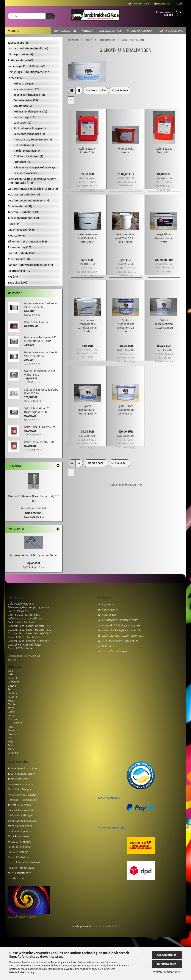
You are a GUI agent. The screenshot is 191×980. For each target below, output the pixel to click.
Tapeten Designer (18, 779)
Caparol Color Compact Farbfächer (28, 641)
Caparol (12, 678)
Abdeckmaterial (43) (20, 60)
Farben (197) (15, 78)
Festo (11, 745)
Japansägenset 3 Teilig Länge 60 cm (34, 555)
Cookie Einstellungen (114, 651)
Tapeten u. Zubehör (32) (23, 212)
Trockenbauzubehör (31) (23, 218)
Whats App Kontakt (141, 31)
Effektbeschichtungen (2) (28, 156)
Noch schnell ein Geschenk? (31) (28, 48)
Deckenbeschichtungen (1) (29, 134)
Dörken (12, 712)
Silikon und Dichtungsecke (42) (27, 242)
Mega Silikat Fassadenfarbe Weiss (164, 238)
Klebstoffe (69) (17, 236)
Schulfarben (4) (23, 106)
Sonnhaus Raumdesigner (23, 821)
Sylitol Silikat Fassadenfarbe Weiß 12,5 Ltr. (126, 410)
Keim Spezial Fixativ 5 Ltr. (164, 151)
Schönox (13, 753)
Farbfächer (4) (22, 162)
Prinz (11, 727)
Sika (10, 671)
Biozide (12, 660)
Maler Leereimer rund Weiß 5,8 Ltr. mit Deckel (126, 238)
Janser (12, 716)
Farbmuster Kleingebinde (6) (30, 112)
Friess (11, 701)
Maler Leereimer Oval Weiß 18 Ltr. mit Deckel (87, 238)
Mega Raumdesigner (20, 826)
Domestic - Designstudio (22, 800)
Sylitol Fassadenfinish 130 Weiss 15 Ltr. (164, 324)
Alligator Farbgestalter (21, 868)
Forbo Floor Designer (20, 789)
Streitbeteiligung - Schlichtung (120, 641)
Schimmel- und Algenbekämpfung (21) (36, 168)
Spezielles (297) (17, 283)
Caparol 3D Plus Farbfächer (24, 637)
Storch (12, 734)
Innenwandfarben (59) (26, 89)
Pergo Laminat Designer (22, 795)
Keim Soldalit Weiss (126, 151)
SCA (10, 738)
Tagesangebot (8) (19, 43)
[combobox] (96, 91)
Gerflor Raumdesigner (21, 816)
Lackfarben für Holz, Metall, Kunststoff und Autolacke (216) (32, 181)
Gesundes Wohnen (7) (26, 173)
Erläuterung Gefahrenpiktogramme (28, 607)
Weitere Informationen (167, 972)
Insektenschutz (17, 878)
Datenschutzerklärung (22, 972)
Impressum (109, 604)
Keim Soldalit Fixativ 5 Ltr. (87, 151)
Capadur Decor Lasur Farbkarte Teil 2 (30, 630)
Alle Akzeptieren (167, 955)
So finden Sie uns (171, 31)
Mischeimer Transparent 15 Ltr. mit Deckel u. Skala (87, 326)
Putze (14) (14, 224)
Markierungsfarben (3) (27, 151)
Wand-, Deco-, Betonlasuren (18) (33, 140)
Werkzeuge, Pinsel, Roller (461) (27, 66)
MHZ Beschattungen (20, 873)
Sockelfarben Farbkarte (22, 622)
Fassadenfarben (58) (26, 100)
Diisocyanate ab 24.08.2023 (24, 656)
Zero (10, 689)
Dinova (12, 686)
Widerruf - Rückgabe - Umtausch (121, 631)
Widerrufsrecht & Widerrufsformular (123, 636)
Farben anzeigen (23, 84)
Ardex (11, 675)
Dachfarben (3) (22, 123)
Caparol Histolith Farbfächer (25, 645)
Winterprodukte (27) (20, 54)
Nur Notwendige (167, 964)
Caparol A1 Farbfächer (21, 648)
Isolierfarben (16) (24, 145)
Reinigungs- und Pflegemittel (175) (30, 72)
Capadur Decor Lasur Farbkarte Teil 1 (30, 626)
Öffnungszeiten (65, 31)
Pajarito (12, 697)
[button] (72, 91)
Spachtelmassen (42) (21, 230)
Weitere (14, 31)
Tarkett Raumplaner (19, 805)
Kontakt (87, 31)
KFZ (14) (13, 277)
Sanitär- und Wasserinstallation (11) (30, 265)
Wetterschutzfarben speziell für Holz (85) (34, 189)
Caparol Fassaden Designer (24, 863)
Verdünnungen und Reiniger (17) (28, 201)
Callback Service (110, 31)
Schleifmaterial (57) (20, 206)
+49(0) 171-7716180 (139, 4)
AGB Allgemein (111, 610)
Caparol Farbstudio (19, 857)
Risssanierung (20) (19, 247)
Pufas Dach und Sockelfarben (25, 619)
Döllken (12, 719)
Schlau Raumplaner (19, 831)
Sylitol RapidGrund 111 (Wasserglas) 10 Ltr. (87, 412)
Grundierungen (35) (25, 117)
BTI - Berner (15, 723)
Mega (11, 708)
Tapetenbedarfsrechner (22, 774)
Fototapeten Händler (20, 842)
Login (180, 4)
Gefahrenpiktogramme (21, 604)
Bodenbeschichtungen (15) (29, 95)
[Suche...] (50, 16)
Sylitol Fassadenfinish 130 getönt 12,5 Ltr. (126, 326)
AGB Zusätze (109, 615)
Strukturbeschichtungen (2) (30, 128)
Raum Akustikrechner (20, 784)
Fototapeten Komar (19, 847)
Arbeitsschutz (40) (19, 259)
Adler (11, 749)
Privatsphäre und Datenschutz (120, 620)
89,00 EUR (34, 563)
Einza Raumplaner (18, 836)
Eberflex (12, 693)
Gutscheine (109, 646)
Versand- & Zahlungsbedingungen (122, 625)
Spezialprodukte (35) (21, 253)
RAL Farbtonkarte (18, 611)
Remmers (13, 682)
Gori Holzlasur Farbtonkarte (24, 615)
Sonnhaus (14, 731)
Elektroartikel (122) (20, 271)
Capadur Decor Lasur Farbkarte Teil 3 (30, 634)
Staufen (12, 704)
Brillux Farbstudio (18, 852)
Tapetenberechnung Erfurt (23, 769)
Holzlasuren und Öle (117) (24, 195)
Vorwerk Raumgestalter (22, 810)
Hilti (10, 742)
